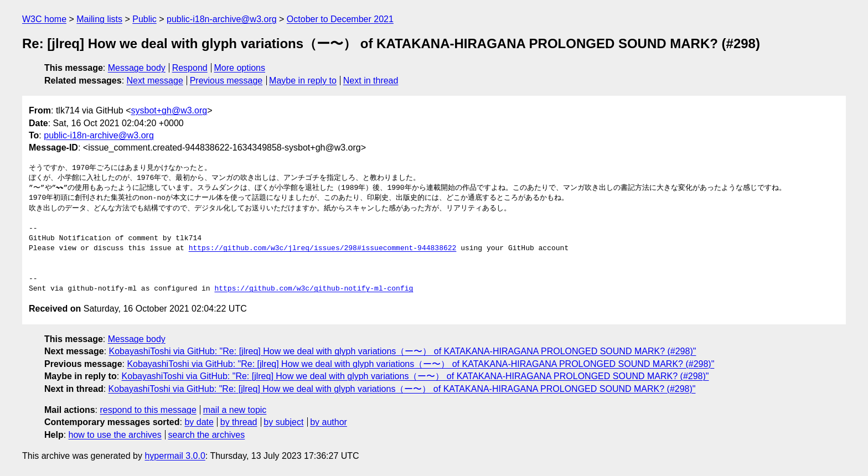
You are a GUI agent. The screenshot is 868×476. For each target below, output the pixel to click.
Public (144, 19)
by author (329, 422)
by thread (239, 422)
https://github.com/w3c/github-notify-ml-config (314, 289)
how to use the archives (115, 435)
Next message (155, 81)
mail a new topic (235, 410)
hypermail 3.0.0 (175, 456)
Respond (190, 68)
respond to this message (148, 410)
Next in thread (371, 81)
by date (199, 422)
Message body (137, 68)
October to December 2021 (340, 19)
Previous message (226, 81)
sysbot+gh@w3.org (169, 110)
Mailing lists (99, 19)
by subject (283, 422)
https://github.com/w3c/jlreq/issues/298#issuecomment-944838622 (323, 249)
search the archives (207, 435)
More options (240, 68)
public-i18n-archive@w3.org (222, 19)
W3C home (44, 19)
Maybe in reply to (303, 81)
